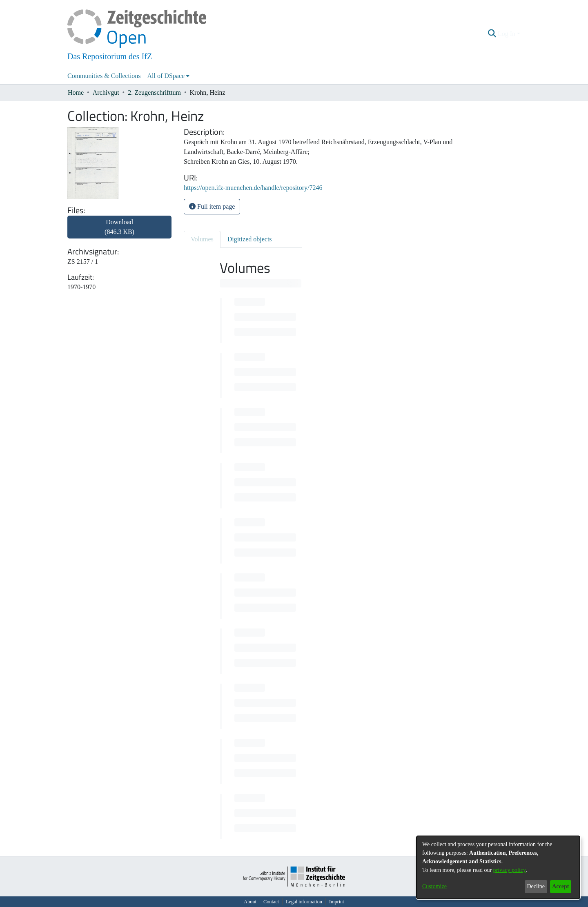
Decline (536, 886)
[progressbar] (261, 283)
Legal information (304, 902)
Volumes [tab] (202, 239)
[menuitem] (169, 76)
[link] (119, 232)
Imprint (337, 902)
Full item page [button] (212, 206)
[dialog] (498, 867)
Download (119, 227)
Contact (271, 902)
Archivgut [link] (106, 92)
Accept (560, 886)
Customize (434, 886)
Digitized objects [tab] (250, 239)
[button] (492, 34)
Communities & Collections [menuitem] (104, 76)
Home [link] (76, 92)
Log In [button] (507, 34)
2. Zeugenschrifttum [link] (154, 92)
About (250, 902)
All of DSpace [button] (166, 76)
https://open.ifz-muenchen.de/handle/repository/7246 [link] (253, 188)
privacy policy (510, 870)
